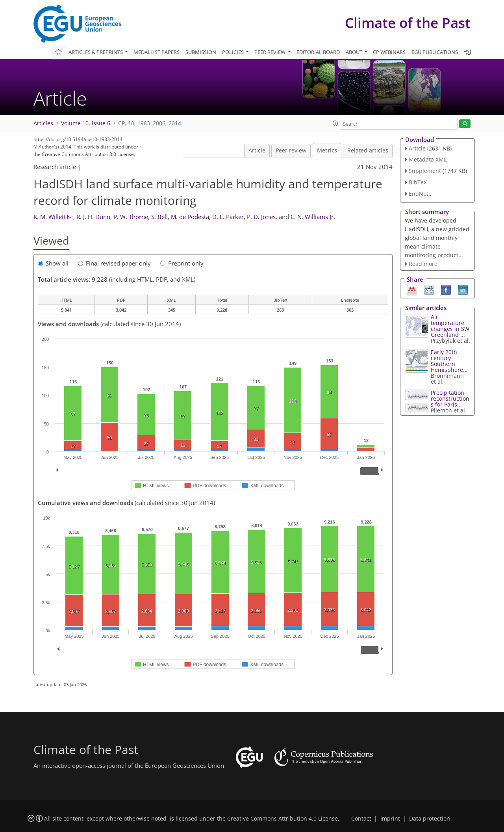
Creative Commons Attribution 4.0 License (283, 819)
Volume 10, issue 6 (86, 123)
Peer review (291, 150)
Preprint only (182, 263)
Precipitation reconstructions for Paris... (450, 398)
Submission (201, 52)
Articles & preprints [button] (96, 52)
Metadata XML (428, 159)
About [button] (355, 52)
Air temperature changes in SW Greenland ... (450, 326)
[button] (335, 123)
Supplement (425, 171)
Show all (53, 263)
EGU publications (435, 52)
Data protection (430, 819)
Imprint (390, 819)
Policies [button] (233, 52)
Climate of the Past (408, 23)
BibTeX (418, 182)
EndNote (420, 194)
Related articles (368, 150)
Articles (43, 123)
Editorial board (318, 52)
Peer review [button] (271, 52)
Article (257, 150)
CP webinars (389, 52)
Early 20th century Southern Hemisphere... (449, 361)
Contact (361, 819)
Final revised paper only (114, 263)
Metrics (327, 150)
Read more (423, 264)
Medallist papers (157, 52)
